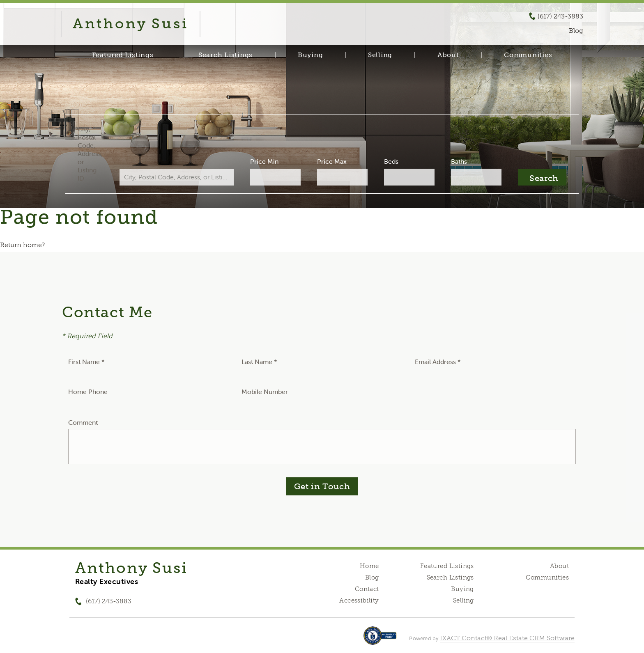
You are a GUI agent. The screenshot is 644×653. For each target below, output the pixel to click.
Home (369, 566)
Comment (83, 422)
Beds (391, 161)
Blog (372, 577)
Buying (310, 55)
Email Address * (438, 362)
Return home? (22, 245)
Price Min (264, 161)
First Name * (86, 362)
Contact (367, 589)
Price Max (332, 161)
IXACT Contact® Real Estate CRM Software (507, 638)
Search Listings (225, 55)
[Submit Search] (542, 177)
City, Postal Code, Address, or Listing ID (90, 154)
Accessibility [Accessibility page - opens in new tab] (359, 600)
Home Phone (88, 392)
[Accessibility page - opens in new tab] (380, 640)
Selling (380, 55)
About (448, 55)
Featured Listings (123, 55)
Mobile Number (265, 392)
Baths (459, 161)
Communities (528, 55)
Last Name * (259, 362)
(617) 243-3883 (560, 16)
